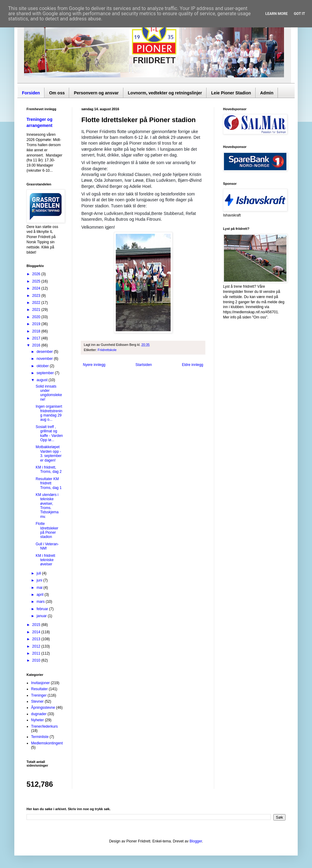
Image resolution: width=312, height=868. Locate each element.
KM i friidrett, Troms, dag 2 (49, 469)
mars (41, 602)
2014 (37, 632)
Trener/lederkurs (44, 726)
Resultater (39, 689)
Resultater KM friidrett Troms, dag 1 (49, 483)
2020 (37, 317)
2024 (37, 288)
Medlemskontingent (47, 743)
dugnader (39, 714)
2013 (37, 639)
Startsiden (144, 365)
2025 (37, 281)
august (43, 380)
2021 (37, 310)
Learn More (277, 14)
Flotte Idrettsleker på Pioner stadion (47, 530)
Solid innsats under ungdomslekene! (49, 393)
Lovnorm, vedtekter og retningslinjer (165, 93)
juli (39, 573)
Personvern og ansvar (96, 93)
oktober (43, 366)
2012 (37, 646)
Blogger (196, 841)
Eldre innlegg (193, 365)
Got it (299, 14)
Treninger (39, 695)
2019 (37, 324)
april (41, 595)
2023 (37, 296)
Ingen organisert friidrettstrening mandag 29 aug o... (49, 413)
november (45, 359)
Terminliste (40, 737)
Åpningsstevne (43, 708)
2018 (37, 331)
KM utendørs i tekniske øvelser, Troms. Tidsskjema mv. (47, 506)
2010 (37, 660)
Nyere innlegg (94, 365)
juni (40, 580)
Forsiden (31, 93)
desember (45, 352)
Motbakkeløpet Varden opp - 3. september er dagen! (49, 453)
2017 (37, 338)
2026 (37, 274)
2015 (37, 625)
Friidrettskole (107, 350)
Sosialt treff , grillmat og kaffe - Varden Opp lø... (49, 433)
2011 (37, 653)
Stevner (37, 701)
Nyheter (37, 720)
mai (40, 588)
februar (43, 609)
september (46, 373)
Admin (267, 93)
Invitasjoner (40, 683)
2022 (37, 303)
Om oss (57, 93)
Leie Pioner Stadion (231, 93)
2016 (37, 345)
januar (42, 616)
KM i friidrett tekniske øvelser (45, 560)
